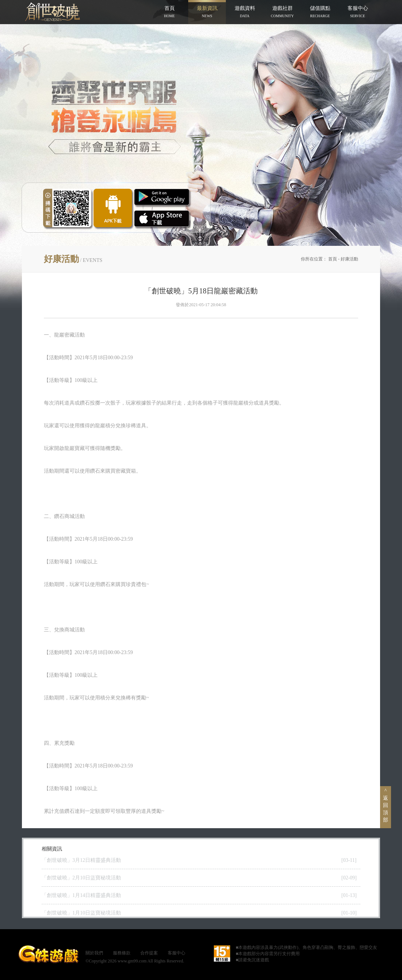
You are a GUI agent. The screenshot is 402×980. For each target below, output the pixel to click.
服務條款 (122, 953)
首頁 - (334, 259)
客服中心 (177, 953)
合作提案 (149, 953)
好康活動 (349, 259)
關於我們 (94, 953)
